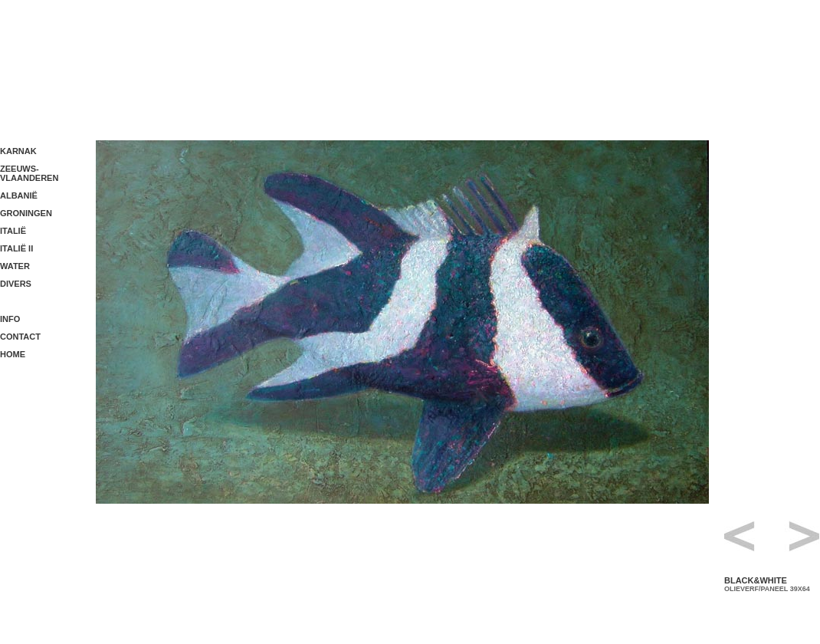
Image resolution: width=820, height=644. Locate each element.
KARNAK (18, 151)
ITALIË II (16, 248)
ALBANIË (19, 195)
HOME (13, 354)
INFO (10, 319)
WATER (15, 266)
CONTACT (20, 337)
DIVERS (16, 284)
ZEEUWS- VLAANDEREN (29, 173)
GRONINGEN (26, 213)
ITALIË (13, 231)
